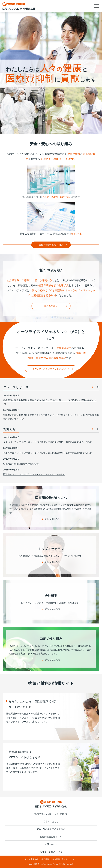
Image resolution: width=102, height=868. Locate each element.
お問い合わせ (51, 844)
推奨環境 (45, 859)
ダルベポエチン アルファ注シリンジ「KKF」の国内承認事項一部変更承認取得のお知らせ (48, 442)
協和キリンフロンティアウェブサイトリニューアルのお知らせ (34, 474)
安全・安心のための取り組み (51, 829)
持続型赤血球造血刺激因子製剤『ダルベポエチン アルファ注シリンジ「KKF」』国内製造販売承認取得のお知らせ (51, 417)
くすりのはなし (51, 821)
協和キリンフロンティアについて (51, 814)
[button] (96, 6)
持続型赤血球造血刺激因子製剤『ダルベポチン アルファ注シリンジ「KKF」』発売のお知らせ (50, 402)
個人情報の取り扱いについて (65, 859)
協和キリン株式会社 (51, 852)
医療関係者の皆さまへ (51, 837)
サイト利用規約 (32, 859)
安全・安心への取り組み (51, 245)
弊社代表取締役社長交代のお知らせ (21, 464)
